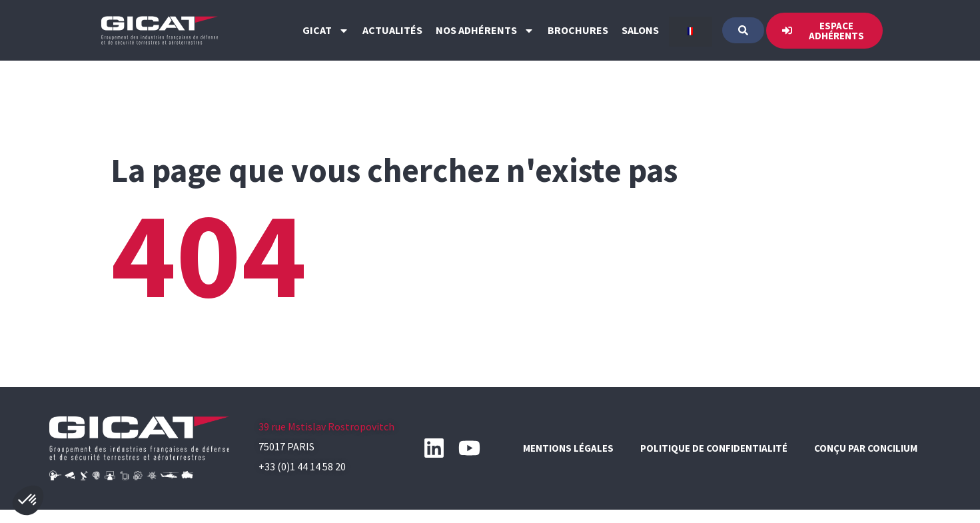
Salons (640, 30)
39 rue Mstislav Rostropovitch (326, 426)
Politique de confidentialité (714, 448)
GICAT (326, 31)
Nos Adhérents (485, 31)
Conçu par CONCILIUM (866, 448)
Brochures (578, 30)
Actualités (392, 30)
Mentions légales (568, 448)
